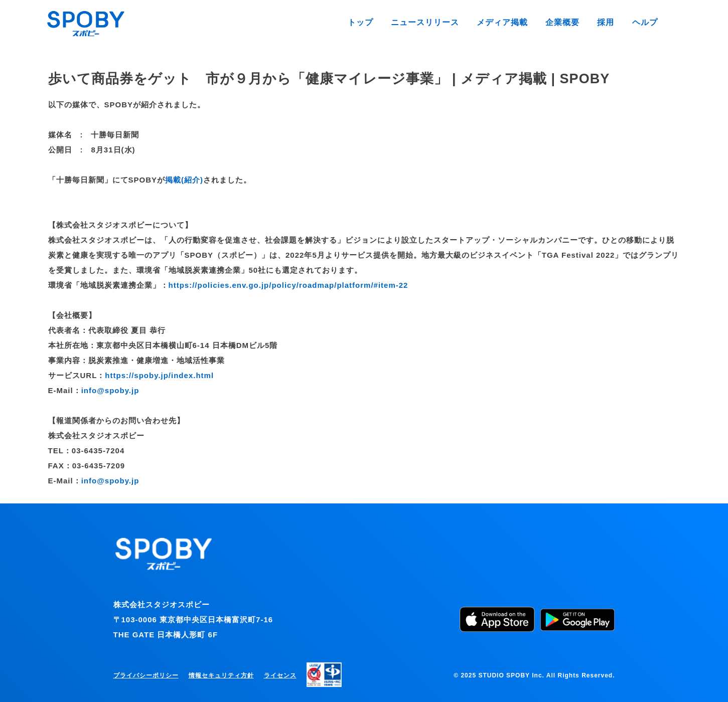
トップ (373, 22)
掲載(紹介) (184, 180)
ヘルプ (646, 22)
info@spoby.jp (110, 390)
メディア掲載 (508, 22)
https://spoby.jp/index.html (159, 375)
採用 (608, 22)
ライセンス (280, 675)
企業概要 (566, 22)
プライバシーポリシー (146, 675)
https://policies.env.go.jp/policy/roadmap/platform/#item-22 (288, 285)
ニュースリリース (434, 22)
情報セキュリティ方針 (221, 675)
